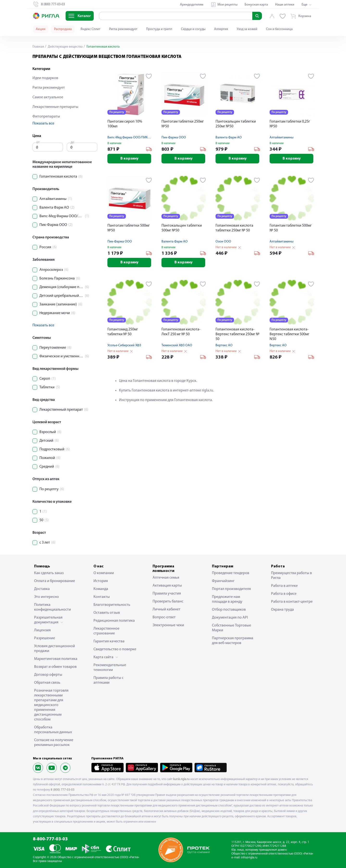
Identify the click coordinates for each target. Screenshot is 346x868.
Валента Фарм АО (229, 138)
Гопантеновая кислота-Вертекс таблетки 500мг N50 (289, 335)
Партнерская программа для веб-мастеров (233, 641)
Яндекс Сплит (90, 29)
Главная (38, 47)
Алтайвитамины (281, 138)
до (72, 142)
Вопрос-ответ (164, 617)
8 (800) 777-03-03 (63, 790)
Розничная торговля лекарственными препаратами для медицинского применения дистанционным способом (51, 705)
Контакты (102, 597)
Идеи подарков (45, 78)
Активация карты (167, 586)
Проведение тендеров (231, 573)
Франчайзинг (223, 581)
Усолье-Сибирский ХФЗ (124, 346)
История (101, 581)
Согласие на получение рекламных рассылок (54, 743)
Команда (101, 589)
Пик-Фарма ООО (174, 138)
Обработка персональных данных (53, 730)
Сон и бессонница (279, 29)
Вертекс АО (224, 346)
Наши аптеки (285, 5)
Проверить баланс (168, 601)
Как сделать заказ (49, 573)
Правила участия (167, 594)
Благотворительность (112, 605)
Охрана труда (282, 610)
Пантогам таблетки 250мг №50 (183, 124)
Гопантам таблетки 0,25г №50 (290, 124)
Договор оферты (48, 675)
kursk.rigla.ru (181, 779)
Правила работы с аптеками (108, 680)
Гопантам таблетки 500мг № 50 (291, 228)
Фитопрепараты (46, 117)
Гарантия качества (109, 641)
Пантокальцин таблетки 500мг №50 (182, 228)
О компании (104, 573)
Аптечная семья (166, 578)
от (38, 142)
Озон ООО (223, 242)
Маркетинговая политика (56, 659)
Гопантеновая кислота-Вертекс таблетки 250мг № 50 (238, 335)
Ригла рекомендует (123, 29)
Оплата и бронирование (55, 581)
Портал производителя (231, 589)
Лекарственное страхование (106, 631)
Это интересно (46, 597)
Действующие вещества (65, 47)
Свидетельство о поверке (115, 649)
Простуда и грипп (159, 29)
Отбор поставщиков (229, 610)
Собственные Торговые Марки (232, 628)
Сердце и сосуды (193, 29)
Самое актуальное (48, 97)
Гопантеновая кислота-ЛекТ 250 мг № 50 (181, 332)
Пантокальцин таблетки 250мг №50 (236, 124)
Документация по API (230, 618)
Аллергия (221, 29)
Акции (41, 29)
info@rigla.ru (249, 858)
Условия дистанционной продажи (55, 649)
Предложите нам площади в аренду (227, 599)
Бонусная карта (256, 5)
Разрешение (45, 638)
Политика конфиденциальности (53, 607)
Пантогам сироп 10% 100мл (125, 124)
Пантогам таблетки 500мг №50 (129, 228)
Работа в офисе (284, 594)
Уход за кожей (247, 29)
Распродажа (63, 29)
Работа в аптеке (284, 586)
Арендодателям (192, 5)
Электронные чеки (168, 625)
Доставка (42, 589)
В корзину (130, 159)
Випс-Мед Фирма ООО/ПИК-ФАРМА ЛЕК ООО (141, 138)
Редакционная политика (114, 621)
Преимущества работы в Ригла (291, 576)
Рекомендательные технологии (110, 668)
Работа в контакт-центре (292, 602)
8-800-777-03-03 (50, 839)
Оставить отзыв (107, 613)
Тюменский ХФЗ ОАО (177, 346)
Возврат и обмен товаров (55, 667)
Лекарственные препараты (55, 107)
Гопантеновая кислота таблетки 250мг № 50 (234, 228)
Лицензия (42, 630)
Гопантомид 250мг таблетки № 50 (123, 332)
